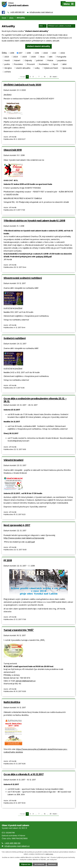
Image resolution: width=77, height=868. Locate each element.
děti (51, 54)
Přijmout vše (25, 864)
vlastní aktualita (23, 66)
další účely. (49, 854)
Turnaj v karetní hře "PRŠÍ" (19, 628)
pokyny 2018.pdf (44, 254)
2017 (20, 51)
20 (51, 74)
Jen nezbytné (39, 864)
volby (37, 66)
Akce (42, 54)
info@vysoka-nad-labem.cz (41, 10)
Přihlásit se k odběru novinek (61, 24)
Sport (55, 62)
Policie (50, 58)
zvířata (8, 69)
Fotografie (62, 54)
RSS (42, 24)
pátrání (40, 58)
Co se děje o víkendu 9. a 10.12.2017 (24, 772)
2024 (16, 54)
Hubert (17, 58)
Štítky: (4, 51)
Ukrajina (8, 66)
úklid (64, 62)
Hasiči (7, 58)
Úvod (4, 16)
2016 (12, 51)
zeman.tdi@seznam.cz (26, 679)
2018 (29, 51)
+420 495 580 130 (17, 10)
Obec (11, 16)
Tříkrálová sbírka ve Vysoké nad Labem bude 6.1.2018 (34, 218)
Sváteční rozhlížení (15, 336)
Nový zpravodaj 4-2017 (17, 523)
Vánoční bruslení (13, 458)
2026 (33, 54)
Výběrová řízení (51, 66)
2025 (25, 54)
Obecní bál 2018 (13, 148)
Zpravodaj (67, 66)
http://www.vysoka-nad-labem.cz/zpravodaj (24, 536)
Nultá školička (12, 700)
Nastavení (53, 864)
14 (45, 74)
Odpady (28, 58)
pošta (7, 62)
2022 (63, 51)
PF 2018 (8, 558)
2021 (54, 51)
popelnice (62, 58)
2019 (37, 51)
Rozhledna (44, 62)
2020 (46, 51)
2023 (7, 54)
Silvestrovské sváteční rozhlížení (23, 276)
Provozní (31, 62)
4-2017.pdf (30, 540)
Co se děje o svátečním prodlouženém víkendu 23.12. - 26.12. (35, 398)
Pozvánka (18, 62)
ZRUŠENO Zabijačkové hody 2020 (22, 83)
